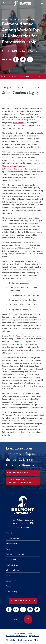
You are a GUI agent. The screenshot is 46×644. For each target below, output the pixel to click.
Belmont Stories (16, 76)
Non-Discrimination (25, 640)
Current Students (13, 538)
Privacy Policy (11, 640)
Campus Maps (12, 591)
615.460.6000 (23, 527)
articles (30, 76)
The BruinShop (12, 565)
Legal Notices (34, 636)
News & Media (12, 559)
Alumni (9, 533)
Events (8, 586)
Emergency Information (16, 554)
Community (11, 581)
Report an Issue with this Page (16, 636)
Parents (9, 549)
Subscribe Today (23, 601)
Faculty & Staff (12, 543)
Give (8, 575)
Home (4, 76)
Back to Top (23, 619)
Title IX (36, 640)
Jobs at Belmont (12, 570)
